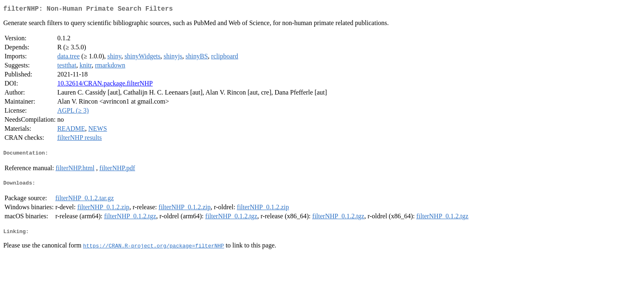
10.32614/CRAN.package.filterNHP (105, 85)
